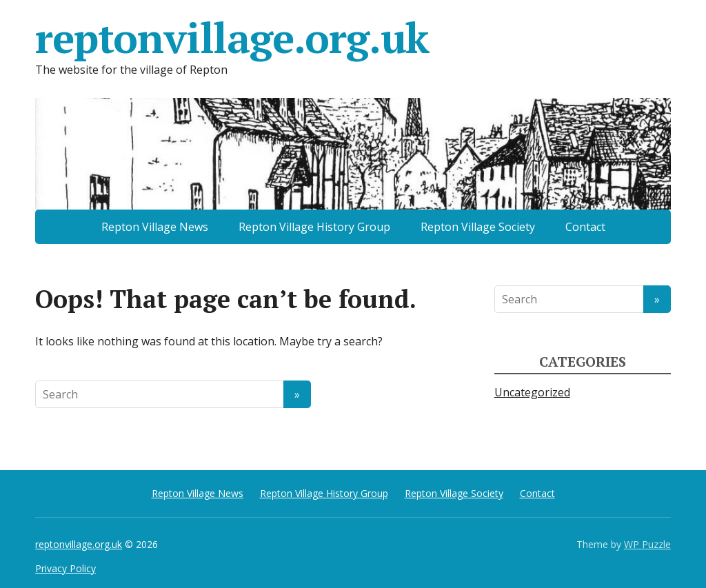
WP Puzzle (647, 544)
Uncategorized (532, 392)
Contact (585, 227)
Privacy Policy (65, 568)
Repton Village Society (478, 227)
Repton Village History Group (314, 227)
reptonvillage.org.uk (232, 38)
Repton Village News (155, 227)
